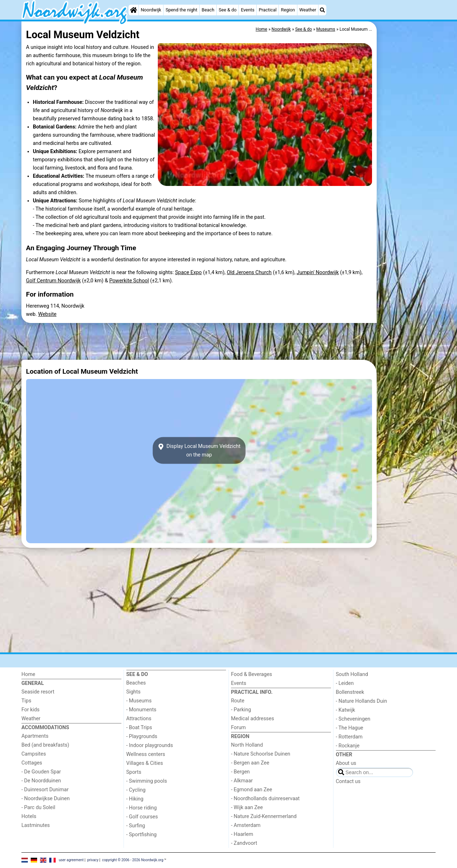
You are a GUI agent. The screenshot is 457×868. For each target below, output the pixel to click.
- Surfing (136, 826)
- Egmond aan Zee (252, 790)
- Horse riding (142, 808)
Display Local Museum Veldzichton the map (199, 450)
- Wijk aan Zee (247, 808)
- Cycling (136, 790)
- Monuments (142, 710)
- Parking (241, 710)
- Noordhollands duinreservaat (265, 799)
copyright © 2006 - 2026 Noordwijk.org (133, 860)
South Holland (352, 674)
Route (238, 701)
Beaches (136, 683)
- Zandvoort (244, 843)
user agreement (71, 860)
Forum (238, 728)
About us (346, 763)
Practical (268, 10)
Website (47, 314)
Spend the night (182, 10)
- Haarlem (242, 834)
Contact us (348, 781)
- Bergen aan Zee (250, 763)
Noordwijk (151, 10)
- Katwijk (346, 710)
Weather (308, 10)
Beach (208, 10)
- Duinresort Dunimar (45, 790)
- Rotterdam (349, 737)
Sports (134, 772)
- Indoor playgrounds (150, 745)
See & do (227, 10)
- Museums (139, 701)
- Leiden (345, 683)
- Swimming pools (147, 781)
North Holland (247, 745)
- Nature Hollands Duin (361, 701)
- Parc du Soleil (38, 808)
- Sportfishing (142, 835)
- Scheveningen (353, 719)
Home (28, 674)
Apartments (35, 736)
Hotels (29, 816)
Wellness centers (146, 754)
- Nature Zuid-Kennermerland (264, 816)
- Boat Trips (139, 728)
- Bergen (240, 772)
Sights (134, 692)
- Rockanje (348, 746)
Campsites (34, 754)
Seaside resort (38, 692)
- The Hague (350, 728)
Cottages (32, 763)
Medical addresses (253, 719)
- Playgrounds (142, 736)
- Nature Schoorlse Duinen (261, 754)
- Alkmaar (242, 781)
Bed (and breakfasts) (45, 745)
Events (248, 10)
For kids (31, 710)
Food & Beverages (252, 674)
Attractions (139, 719)
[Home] (134, 10)
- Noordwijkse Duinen (46, 799)
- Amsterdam (246, 825)
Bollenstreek (350, 692)
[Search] (322, 10)
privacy (93, 860)
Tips (26, 701)
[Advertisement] (407, 186)
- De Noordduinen (41, 781)
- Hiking (135, 799)
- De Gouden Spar (41, 772)
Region (288, 10)
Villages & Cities (145, 763)
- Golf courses (142, 817)
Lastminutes (36, 825)
